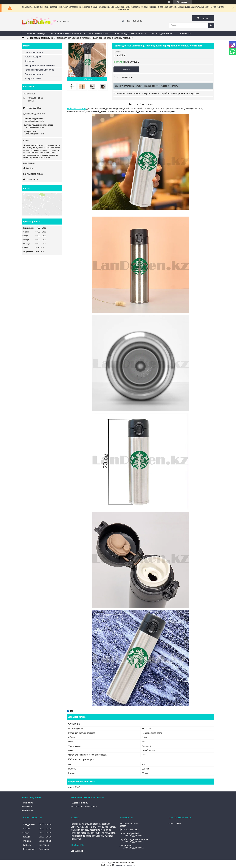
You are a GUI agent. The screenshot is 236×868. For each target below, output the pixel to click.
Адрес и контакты (80, 803)
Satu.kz (131, 862)
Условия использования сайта (39, 70)
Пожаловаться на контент (124, 865)
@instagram (29, 810)
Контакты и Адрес (99, 33)
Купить (126, 69)
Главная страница (35, 33)
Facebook (28, 807)
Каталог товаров (33, 57)
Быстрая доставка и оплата (85, 807)
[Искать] (211, 25)
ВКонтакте (28, 803)
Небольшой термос (76, 109)
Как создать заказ (162, 33)
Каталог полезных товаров (66, 33)
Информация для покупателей (40, 65)
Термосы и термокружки (42, 38)
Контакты (29, 61)
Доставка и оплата (34, 52)
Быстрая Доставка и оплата (131, 33)
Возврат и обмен (33, 78)
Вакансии (186, 33)
